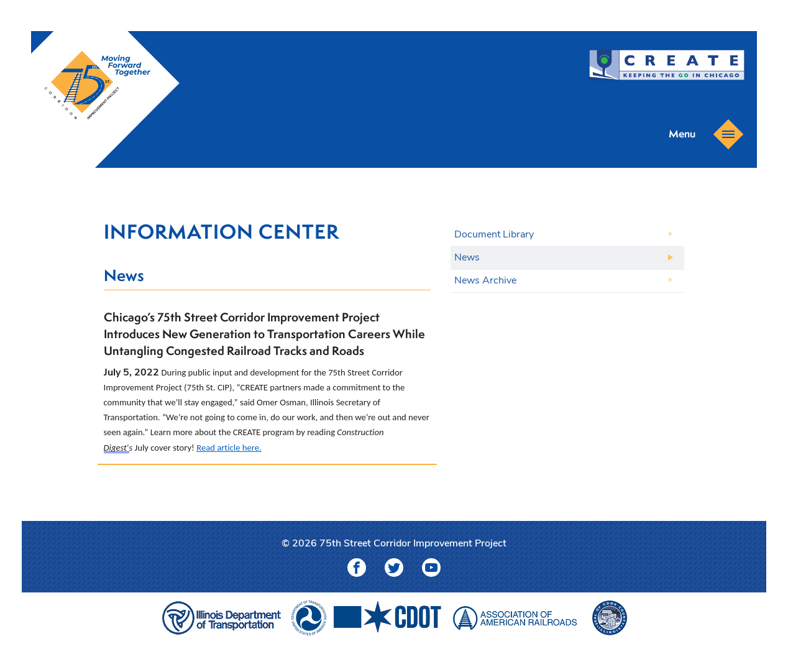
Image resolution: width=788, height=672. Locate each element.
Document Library (494, 235)
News (467, 258)
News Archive (485, 281)
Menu (702, 133)
